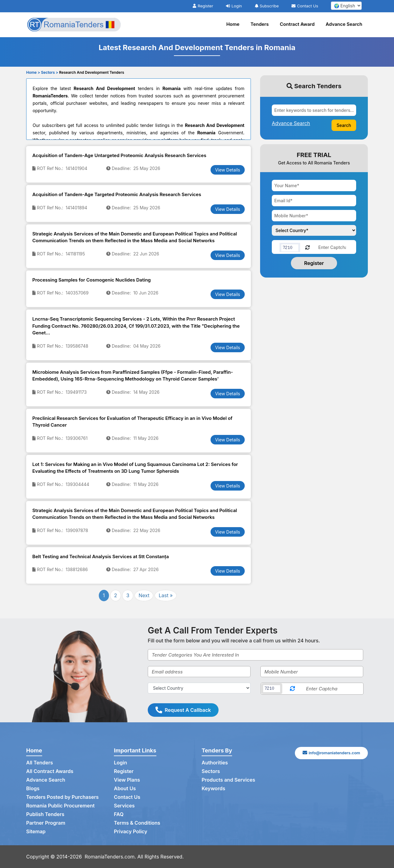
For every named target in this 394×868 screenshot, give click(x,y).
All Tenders (40, 763)
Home (233, 24)
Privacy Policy (131, 832)
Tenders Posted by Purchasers (62, 797)
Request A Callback (183, 710)
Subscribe (267, 6)
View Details (228, 170)
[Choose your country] (314, 230)
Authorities (215, 763)
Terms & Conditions (137, 823)
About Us (125, 789)
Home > (33, 72)
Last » (166, 595)
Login (234, 6)
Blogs (33, 789)
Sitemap (36, 832)
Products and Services (228, 780)
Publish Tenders (45, 815)
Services (124, 806)
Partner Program (46, 823)
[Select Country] (199, 688)
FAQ (119, 815)
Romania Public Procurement (60, 806)
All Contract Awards (50, 771)
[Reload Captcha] (308, 247)
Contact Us (305, 6)
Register (203, 6)
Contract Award (297, 24)
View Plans (127, 780)
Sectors (211, 771)
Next (144, 595)
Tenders (260, 24)
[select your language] (346, 6)
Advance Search (344, 24)
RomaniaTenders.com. (110, 857)
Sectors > (50, 72)
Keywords (213, 789)
